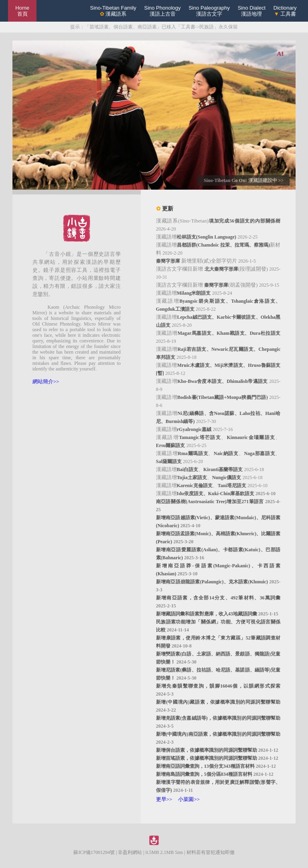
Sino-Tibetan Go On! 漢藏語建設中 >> (244, 180)
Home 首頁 (22, 11)
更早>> (164, 799)
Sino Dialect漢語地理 (252, 11)
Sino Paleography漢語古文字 (209, 11)
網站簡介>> (46, 381)
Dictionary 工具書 (285, 11)
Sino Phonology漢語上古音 (162, 11)
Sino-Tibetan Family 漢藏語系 (113, 11)
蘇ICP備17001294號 (94, 852)
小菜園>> (189, 799)
